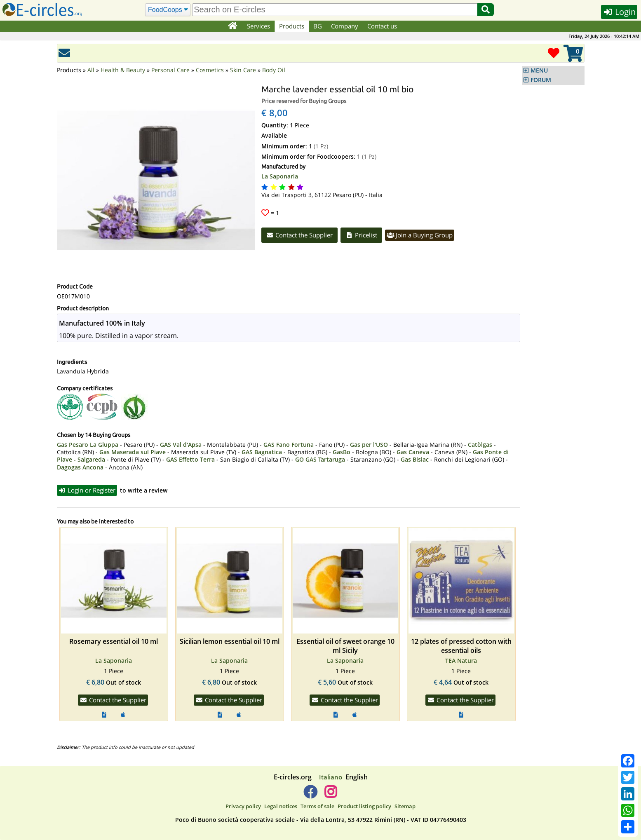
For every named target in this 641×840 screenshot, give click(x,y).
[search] (335, 10)
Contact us (382, 26)
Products (292, 26)
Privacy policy (243, 806)
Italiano (331, 777)
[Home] (233, 26)
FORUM (541, 80)
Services (258, 26)
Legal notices (281, 806)
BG (318, 26)
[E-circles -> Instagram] (331, 795)
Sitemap (405, 806)
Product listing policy (364, 806)
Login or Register (87, 490)
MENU (539, 70)
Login (619, 12)
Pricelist (361, 235)
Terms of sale (317, 806)
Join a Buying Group (420, 235)
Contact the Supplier (300, 235)
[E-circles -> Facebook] (310, 795)
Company (345, 26)
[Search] (168, 10)
